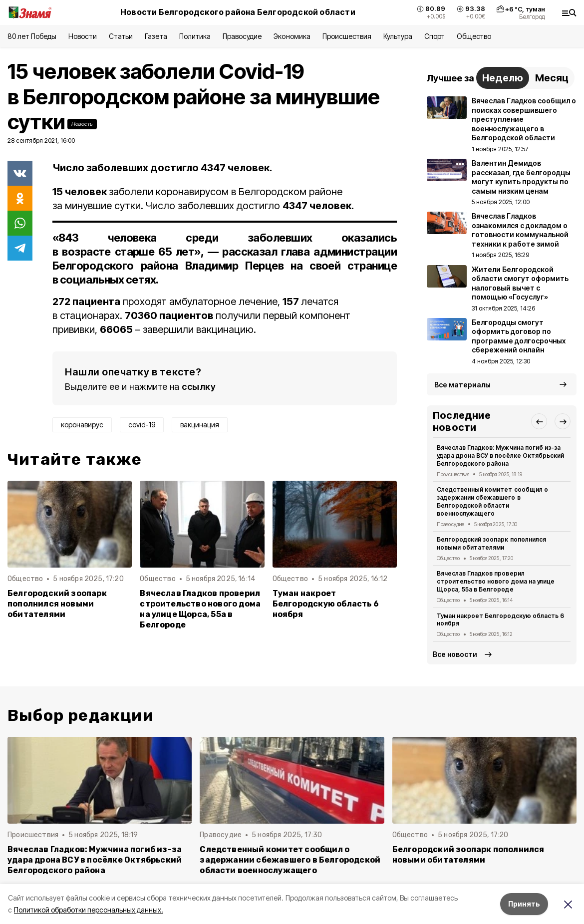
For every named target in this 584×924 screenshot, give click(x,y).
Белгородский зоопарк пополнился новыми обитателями (57, 604)
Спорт (435, 36)
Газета (156, 36)
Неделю (503, 78)
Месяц (552, 78)
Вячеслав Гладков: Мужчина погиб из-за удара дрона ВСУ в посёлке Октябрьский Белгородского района (500, 456)
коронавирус (82, 425)
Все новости (455, 654)
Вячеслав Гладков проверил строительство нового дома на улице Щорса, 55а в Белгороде (200, 609)
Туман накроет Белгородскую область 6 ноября (326, 604)
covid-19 (142, 425)
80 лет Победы (32, 36)
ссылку (199, 387)
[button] (539, 421)
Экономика (292, 36)
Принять (524, 904)
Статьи (121, 36)
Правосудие (242, 36)
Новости (82, 36)
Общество (474, 36)
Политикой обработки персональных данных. (89, 910)
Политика (195, 36)
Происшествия (347, 36)
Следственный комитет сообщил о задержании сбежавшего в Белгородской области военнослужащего (492, 501)
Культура (398, 36)
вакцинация (200, 425)
